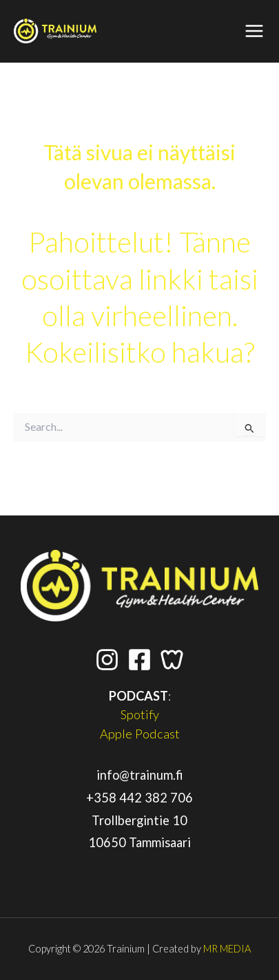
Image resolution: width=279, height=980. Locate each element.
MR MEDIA (227, 949)
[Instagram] (107, 660)
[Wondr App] (172, 660)
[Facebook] (139, 660)
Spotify (140, 714)
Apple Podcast (140, 734)
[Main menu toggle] (255, 31)
